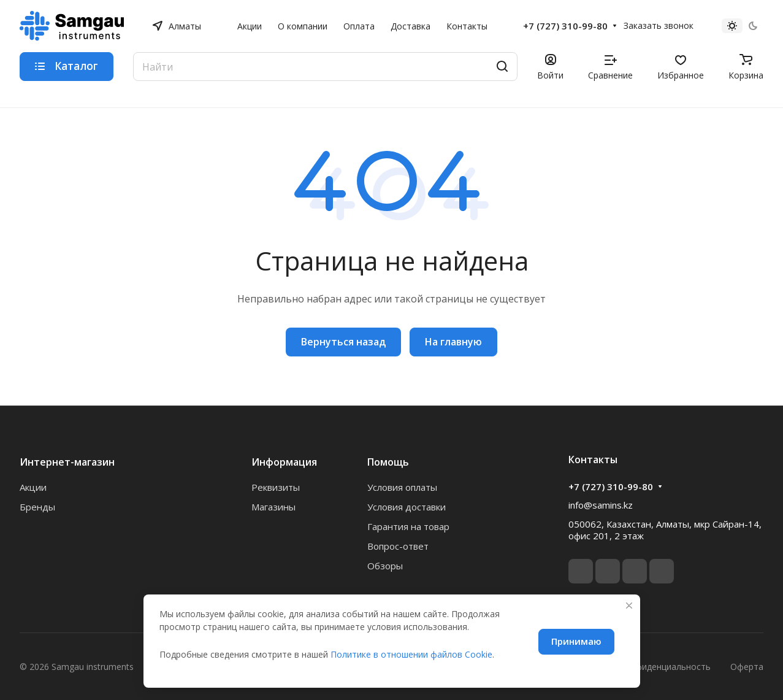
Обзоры (385, 566)
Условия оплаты (402, 487)
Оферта (747, 667)
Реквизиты (276, 487)
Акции (33, 487)
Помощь (388, 462)
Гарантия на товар (408, 526)
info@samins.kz (601, 505)
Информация (284, 462)
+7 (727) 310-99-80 (565, 26)
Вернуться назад (343, 342)
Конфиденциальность (665, 667)
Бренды (37, 507)
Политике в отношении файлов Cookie (411, 654)
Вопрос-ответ (398, 546)
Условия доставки (407, 507)
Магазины (273, 507)
